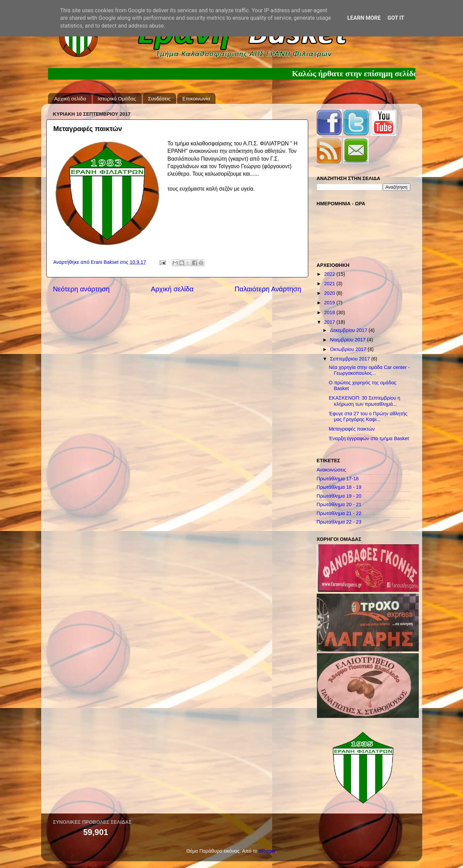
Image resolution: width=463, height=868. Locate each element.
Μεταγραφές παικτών (352, 429)
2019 (330, 303)
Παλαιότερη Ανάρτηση (268, 289)
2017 (330, 322)
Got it (396, 18)
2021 (330, 284)
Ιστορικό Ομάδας (117, 99)
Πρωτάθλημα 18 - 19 (339, 487)
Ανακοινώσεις (332, 470)
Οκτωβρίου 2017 (349, 349)
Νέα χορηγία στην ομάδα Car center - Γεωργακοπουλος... (369, 370)
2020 (330, 293)
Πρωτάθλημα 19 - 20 (339, 496)
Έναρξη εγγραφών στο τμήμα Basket (369, 438)
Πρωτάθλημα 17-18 (338, 479)
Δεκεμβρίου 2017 (349, 330)
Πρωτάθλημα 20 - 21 (339, 504)
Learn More (364, 18)
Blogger (267, 851)
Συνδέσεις (159, 99)
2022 (330, 274)
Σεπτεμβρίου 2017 (351, 359)
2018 (330, 312)
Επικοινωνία (196, 99)
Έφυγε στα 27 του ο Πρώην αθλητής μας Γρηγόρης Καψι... (368, 416)
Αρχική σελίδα (70, 99)
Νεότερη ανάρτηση (81, 289)
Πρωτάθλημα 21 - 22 (339, 513)
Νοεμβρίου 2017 (349, 340)
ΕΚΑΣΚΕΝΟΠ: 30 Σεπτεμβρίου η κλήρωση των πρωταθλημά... (364, 401)
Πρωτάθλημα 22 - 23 (339, 522)
